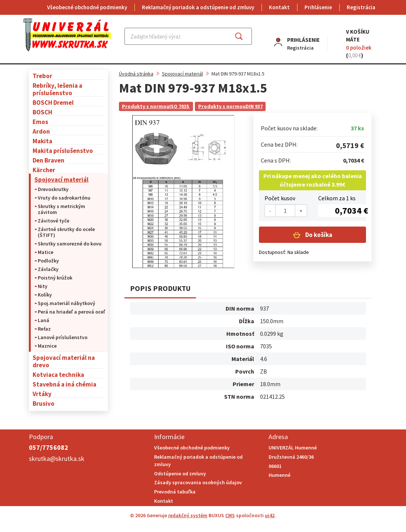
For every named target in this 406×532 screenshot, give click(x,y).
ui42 (270, 515)
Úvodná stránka (136, 74)
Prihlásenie (318, 7)
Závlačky (48, 269)
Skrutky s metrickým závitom (61, 209)
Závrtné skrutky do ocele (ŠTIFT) (66, 232)
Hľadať (245, 36)
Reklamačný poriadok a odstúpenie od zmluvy (198, 7)
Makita (42, 141)
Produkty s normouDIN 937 (230, 106)
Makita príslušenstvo (63, 150)
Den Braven (49, 160)
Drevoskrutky (53, 189)
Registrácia (361, 7)
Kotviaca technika (58, 374)
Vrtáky (42, 394)
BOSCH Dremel (53, 102)
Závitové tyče (54, 221)
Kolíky (45, 295)
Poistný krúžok (55, 278)
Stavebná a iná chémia (64, 384)
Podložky (48, 261)
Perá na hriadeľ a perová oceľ (71, 312)
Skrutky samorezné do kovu (70, 244)
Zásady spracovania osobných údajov (198, 482)
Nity (43, 286)
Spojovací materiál (61, 179)
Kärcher (44, 170)
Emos (40, 122)
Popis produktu (160, 288)
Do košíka (318, 235)
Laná (44, 320)
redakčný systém (188, 515)
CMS (230, 515)
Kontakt (279, 7)
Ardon (41, 131)
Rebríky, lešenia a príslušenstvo (57, 89)
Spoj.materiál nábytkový (66, 303)
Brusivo (44, 403)
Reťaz (44, 329)
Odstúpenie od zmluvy (180, 474)
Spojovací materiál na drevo (64, 361)
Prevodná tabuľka (175, 492)
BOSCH (42, 112)
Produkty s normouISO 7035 (156, 106)
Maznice (47, 346)
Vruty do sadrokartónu (64, 198)
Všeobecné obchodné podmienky (87, 7)
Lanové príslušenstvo (63, 337)
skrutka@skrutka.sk (57, 459)
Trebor (42, 76)
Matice (46, 252)
